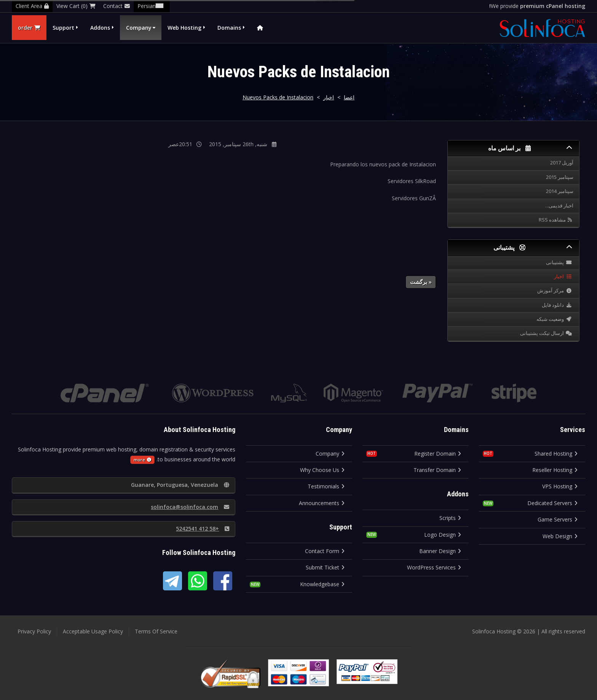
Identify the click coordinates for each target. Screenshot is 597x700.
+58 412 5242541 (203, 529)
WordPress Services (434, 567)
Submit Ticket (325, 567)
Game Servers (558, 519)
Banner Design (440, 551)
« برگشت (421, 282)
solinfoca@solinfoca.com (190, 507)
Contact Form (325, 551)
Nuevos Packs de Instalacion (278, 97)
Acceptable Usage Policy (93, 631)
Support (63, 28)
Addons (100, 28)
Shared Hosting (556, 454)
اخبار (329, 97)
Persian (152, 6)
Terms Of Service (156, 631)
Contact (117, 6)
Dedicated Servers (552, 503)
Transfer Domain (437, 470)
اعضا (349, 97)
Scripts (450, 518)
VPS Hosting (560, 486)
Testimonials (326, 486)
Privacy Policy (34, 631)
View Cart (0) (76, 6)
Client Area (32, 6)
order (29, 28)
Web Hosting (184, 28)
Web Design (560, 536)
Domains (229, 28)
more (142, 460)
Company (139, 28)
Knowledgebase (322, 584)
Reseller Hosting (555, 470)
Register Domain (438, 454)
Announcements (322, 503)
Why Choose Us (322, 470)
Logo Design (443, 535)
